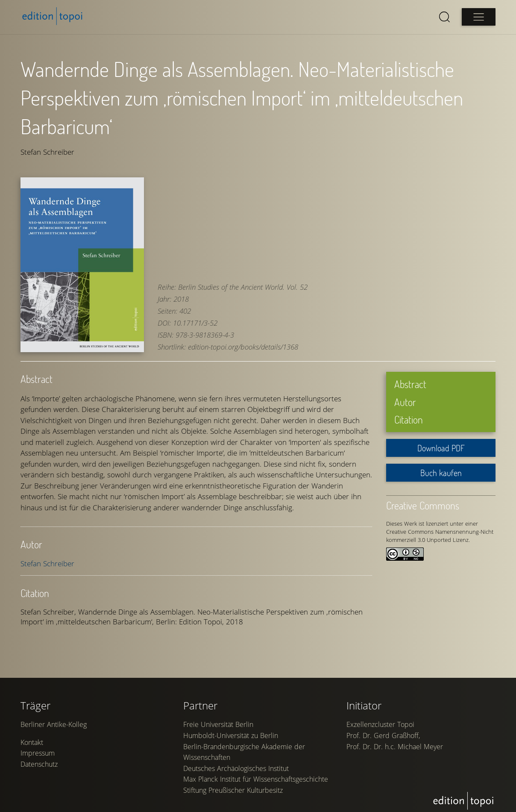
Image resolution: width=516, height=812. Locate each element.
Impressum (38, 750)
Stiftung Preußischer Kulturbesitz (233, 788)
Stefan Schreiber (47, 557)
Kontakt (32, 740)
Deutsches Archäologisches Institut (236, 765)
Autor (405, 395)
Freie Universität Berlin (218, 722)
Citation (409, 413)
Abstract (410, 377)
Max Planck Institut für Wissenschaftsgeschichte (256, 777)
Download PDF (441, 441)
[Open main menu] (478, 17)
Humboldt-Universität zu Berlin (231, 733)
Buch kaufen (441, 466)
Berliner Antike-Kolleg (54, 722)
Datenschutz (39, 762)
